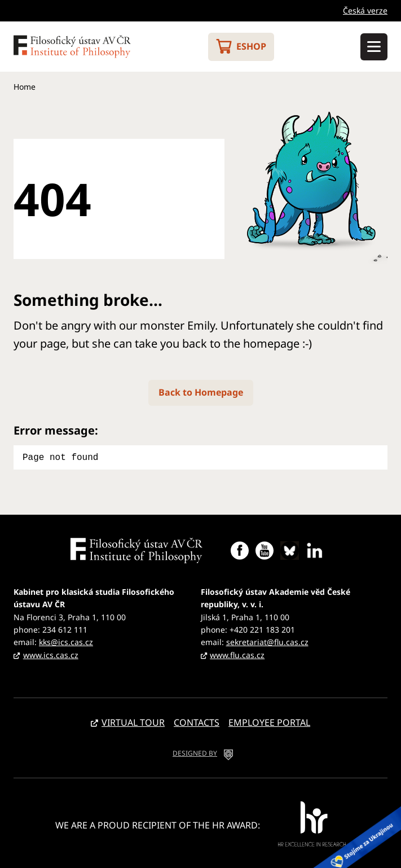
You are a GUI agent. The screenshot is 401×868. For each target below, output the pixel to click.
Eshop (251, 46)
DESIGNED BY (195, 752)
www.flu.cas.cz (237, 654)
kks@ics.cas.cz (66, 641)
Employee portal (269, 721)
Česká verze (365, 10)
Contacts (197, 721)
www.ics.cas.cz (51, 654)
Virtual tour (133, 721)
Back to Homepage (201, 392)
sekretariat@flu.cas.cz (267, 641)
